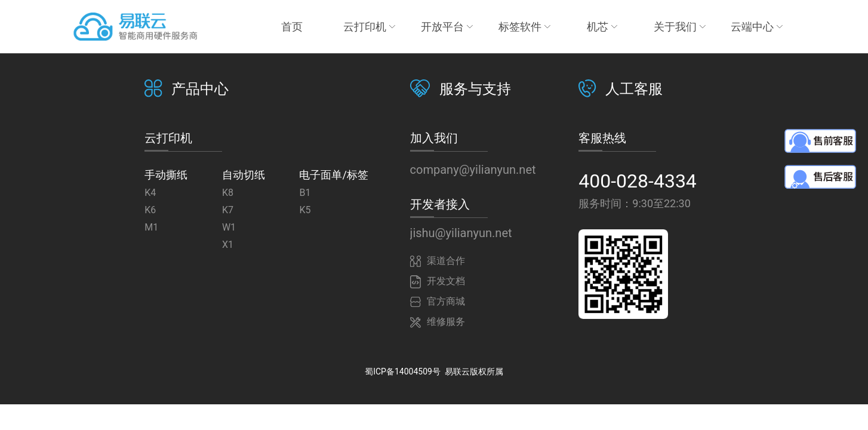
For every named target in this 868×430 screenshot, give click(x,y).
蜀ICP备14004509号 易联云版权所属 (434, 371)
